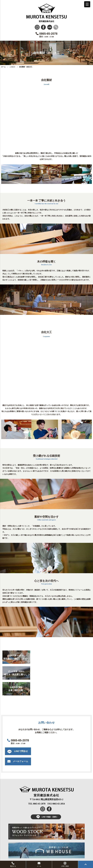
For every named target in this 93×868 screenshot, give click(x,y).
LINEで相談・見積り (46, 817)
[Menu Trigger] (87, 4)
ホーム (3, 67)
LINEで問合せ (21, 751)
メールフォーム (20, 761)
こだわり (12, 67)
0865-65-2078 (46, 34)
